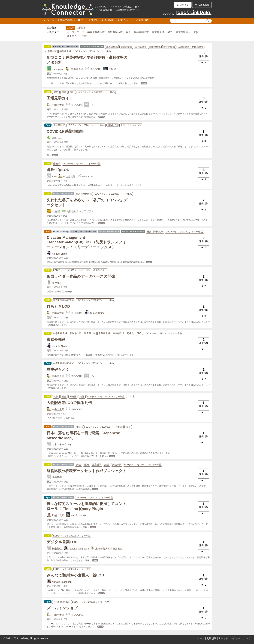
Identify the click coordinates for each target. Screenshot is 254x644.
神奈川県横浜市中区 (64, 300)
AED (170, 32)
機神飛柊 (57, 283)
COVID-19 (113, 125)
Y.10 (54, 176)
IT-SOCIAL (96, 69)
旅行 (72, 92)
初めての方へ (66, 20)
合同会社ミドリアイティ (80, 211)
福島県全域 (65, 51)
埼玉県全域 (90, 333)
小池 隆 (56, 211)
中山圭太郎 (77, 69)
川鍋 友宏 (58, 515)
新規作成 (142, 20)
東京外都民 (56, 340)
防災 (196, 32)
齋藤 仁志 (57, 138)
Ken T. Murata (79, 515)
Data (48, 47)
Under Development (63, 194)
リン (92, 105)
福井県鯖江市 (141, 32)
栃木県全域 (140, 47)
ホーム (49, 20)
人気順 (71, 28)
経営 (107, 465)
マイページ (125, 20)
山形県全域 (51, 51)
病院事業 (117, 465)
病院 (78, 465)
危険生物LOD (58, 170)
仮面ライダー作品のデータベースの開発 (81, 276)
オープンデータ (75, 32)
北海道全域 (112, 47)
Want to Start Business (92, 47)
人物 (56, 397)
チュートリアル (88, 20)
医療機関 (97, 465)
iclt (130, 396)
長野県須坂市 (115, 32)
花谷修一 (113, 69)
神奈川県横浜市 (96, 32)
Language (202, 5)
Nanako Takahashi (79, 549)
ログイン (183, 5)
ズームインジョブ (62, 608)
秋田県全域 (198, 47)
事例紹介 (108, 20)
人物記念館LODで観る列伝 (69, 403)
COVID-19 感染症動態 (65, 131)
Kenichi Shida (59, 254)
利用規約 (211, 638)
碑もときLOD (58, 306)
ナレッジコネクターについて (234, 638)
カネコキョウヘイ (62, 444)
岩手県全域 (169, 47)
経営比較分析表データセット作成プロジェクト (87, 471)
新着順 (81, 28)
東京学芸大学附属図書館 (109, 549)
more (144, 83)
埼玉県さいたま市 (77, 36)
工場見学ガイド (60, 98)
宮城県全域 (183, 47)
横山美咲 (57, 549)
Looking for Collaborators (66, 47)
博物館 (73, 397)
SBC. (139, 333)
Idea (48, 232)
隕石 (128, 427)
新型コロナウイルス (131, 125)
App (48, 125)
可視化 (130, 333)
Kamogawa (58, 69)
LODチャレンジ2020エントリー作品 (92, 51)
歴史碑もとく (58, 369)
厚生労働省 (59, 125)
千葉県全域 (104, 333)
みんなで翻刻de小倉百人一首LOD (75, 575)
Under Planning (61, 232)
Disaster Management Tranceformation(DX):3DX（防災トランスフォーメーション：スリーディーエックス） (87, 242)
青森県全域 (155, 47)
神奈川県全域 (60, 333)
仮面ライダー (100, 270)
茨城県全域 (126, 47)
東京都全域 (158, 32)
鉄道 (64, 92)
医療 (87, 465)
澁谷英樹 (57, 477)
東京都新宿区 (183, 32)
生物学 (57, 164)
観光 (128, 32)
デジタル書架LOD (62, 542)
